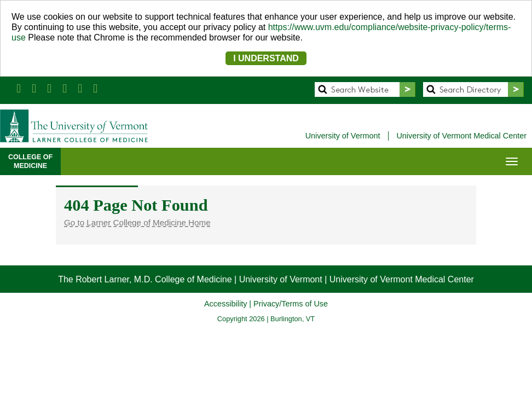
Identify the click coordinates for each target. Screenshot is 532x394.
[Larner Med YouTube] (65, 88)
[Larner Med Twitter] (34, 88)
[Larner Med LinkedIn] (49, 88)
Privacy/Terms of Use (291, 304)
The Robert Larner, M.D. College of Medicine (145, 279)
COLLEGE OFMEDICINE (30, 161)
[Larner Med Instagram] (80, 88)
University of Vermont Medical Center (461, 136)
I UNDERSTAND (266, 58)
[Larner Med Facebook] (19, 88)
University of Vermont (343, 136)
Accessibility (225, 304)
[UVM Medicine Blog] (95, 88)
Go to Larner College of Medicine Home (137, 222)
